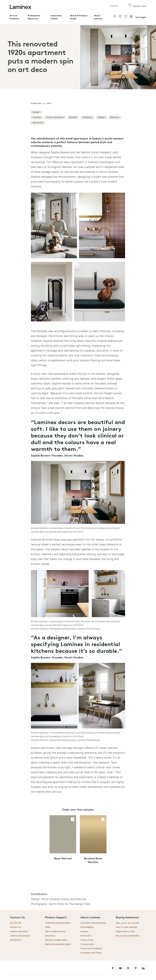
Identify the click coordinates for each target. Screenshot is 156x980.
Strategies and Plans (91, 953)
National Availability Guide (58, 944)
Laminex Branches (19, 932)
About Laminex (98, 17)
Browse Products (14, 17)
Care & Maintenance (55, 932)
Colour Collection (55, 117)
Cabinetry (87, 117)
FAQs (48, 927)
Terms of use (87, 940)
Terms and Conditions (91, 949)
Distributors (16, 940)
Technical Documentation (58, 923)
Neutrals (115, 117)
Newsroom (86, 936)
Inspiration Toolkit (56, 17)
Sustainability (87, 927)
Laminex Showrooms (20, 936)
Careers (114, 6)
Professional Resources (34, 17)
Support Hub (137, 6)
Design (36, 112)
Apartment (38, 123)
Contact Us (15, 927)
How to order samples (127, 927)
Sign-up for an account (127, 923)
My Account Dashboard (127, 936)
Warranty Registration (56, 940)
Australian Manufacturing (93, 923)
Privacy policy (87, 944)
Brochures (50, 936)
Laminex (37, 117)
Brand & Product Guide (79, 17)
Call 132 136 (16, 923)
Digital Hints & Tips (125, 932)
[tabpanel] (78, 57)
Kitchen (73, 117)
